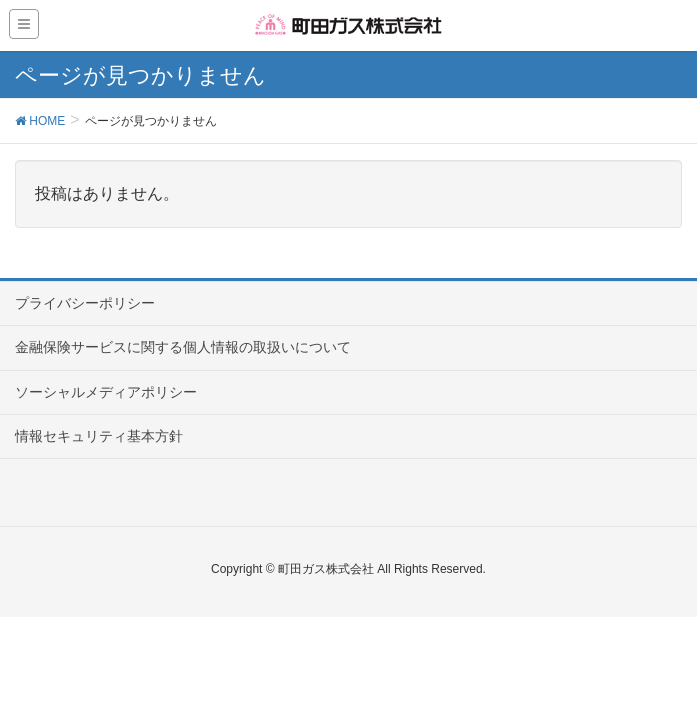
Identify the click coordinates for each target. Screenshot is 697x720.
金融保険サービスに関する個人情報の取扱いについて (183, 347)
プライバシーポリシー (85, 303)
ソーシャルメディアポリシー (106, 392)
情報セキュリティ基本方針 (99, 436)
